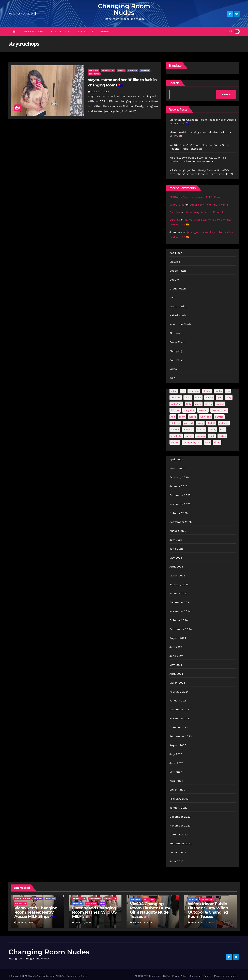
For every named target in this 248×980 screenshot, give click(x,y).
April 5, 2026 (26, 923)
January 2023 (179, 808)
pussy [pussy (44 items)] (200, 423)
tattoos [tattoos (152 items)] (201, 436)
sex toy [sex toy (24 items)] (175, 430)
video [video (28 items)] (217, 442)
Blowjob (175, 262)
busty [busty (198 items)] (188, 397)
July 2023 (176, 754)
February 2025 (179, 584)
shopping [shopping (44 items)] (188, 430)
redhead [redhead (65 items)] (224, 423)
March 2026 (177, 468)
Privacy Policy (180, 976)
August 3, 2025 (100, 92)
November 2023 (180, 718)
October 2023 (179, 727)
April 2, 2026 (83, 923)
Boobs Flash (108, 71)
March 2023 (177, 790)
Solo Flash (94, 74)
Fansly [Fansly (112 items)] (209, 397)
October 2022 (179, 834)
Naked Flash (178, 315)
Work (173, 378)
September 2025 (181, 522)
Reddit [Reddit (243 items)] (211, 423)
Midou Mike (177, 205)
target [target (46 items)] (189, 436)
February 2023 (179, 799)
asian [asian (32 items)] (174, 391)
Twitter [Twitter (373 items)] (175, 442)
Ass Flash (94, 71)
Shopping (145, 71)
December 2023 (180, 709)
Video (173, 369)
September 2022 (181, 843)
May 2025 (176, 558)
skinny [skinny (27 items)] (212, 430)
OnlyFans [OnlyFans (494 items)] (206, 417)
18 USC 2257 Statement (148, 976)
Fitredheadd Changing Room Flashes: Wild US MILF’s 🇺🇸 (94, 912)
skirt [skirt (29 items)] (223, 430)
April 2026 (176, 459)
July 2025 (176, 540)
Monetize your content (226, 976)
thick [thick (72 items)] (212, 436)
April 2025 (176, 567)
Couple (121, 71)
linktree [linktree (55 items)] (175, 410)
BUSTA (174, 197)
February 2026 (179, 477)
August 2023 (178, 745)
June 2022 (176, 861)
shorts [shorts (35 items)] (201, 430)
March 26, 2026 (200, 923)
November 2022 (180, 826)
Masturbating (178, 306)
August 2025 (178, 531)
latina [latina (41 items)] (209, 404)
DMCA (166, 976)
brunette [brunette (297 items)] (176, 397)
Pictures (133, 71)
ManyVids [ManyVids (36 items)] (189, 410)
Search (174, 83)
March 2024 (177, 683)
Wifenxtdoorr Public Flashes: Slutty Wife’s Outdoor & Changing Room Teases (208, 910)
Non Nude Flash (180, 324)
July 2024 (176, 647)
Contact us (85, 32)
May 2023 (176, 772)
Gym (173, 297)
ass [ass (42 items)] (183, 391)
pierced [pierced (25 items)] (188, 423)
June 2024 (176, 656)
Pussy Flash (177, 342)
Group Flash (178, 289)
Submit (106, 32)
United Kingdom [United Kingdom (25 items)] (192, 442)
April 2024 (176, 674)
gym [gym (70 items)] (219, 397)
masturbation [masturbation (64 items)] (219, 410)
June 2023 (176, 763)
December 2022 (180, 817)
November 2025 (180, 504)
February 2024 (179, 692)
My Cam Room (33, 32)
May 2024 (176, 665)
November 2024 (180, 611)
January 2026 (179, 486)
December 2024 (180, 602)
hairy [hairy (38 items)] (229, 397)
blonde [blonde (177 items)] (207, 391)
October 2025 (179, 513)
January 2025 (179, 593)
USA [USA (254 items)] (208, 442)
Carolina (175, 212)
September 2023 (181, 736)
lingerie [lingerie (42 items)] (220, 404)
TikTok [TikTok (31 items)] (222, 436)
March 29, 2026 (143, 923)
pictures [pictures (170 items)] (175, 423)
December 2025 (180, 495)
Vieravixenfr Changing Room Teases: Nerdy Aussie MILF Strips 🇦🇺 (36, 912)
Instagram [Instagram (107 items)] (176, 404)
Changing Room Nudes (124, 9)
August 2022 (178, 852)
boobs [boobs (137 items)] (218, 391)
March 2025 (177, 576)
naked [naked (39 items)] (193, 417)
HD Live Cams (60, 32)
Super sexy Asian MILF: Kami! (202, 197)
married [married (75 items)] (203, 410)
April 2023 (176, 781)
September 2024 (181, 629)
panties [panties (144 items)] (219, 417)
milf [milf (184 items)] (173, 417)
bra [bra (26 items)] (228, 391)
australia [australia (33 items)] (194, 391)
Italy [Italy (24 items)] (189, 404)
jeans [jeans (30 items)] (198, 404)
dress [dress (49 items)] (198, 397)
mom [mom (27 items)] (182, 417)
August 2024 (178, 638)
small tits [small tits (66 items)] (176, 436)
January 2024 (179, 701)
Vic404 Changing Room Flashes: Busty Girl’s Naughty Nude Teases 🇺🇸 (150, 910)
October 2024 (179, 620)
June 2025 (176, 549)
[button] (231, 31)
